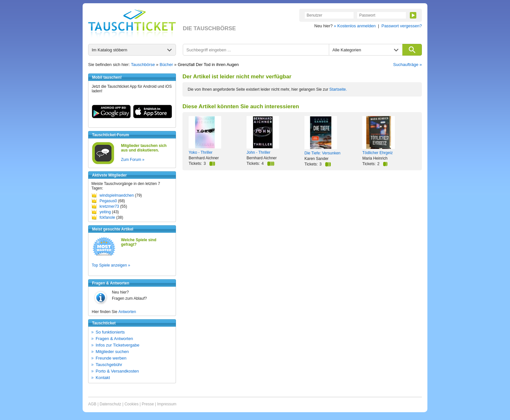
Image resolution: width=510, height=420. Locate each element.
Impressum (167, 404)
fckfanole (107, 217)
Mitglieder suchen (112, 352)
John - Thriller (258, 152)
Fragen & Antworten (114, 339)
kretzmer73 (109, 206)
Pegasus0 (108, 201)
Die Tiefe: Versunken (322, 153)
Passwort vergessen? (402, 26)
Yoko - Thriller (201, 152)
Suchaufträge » (408, 65)
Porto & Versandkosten (117, 371)
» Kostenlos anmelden (355, 26)
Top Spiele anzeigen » (111, 265)
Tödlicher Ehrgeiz (377, 153)
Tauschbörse (143, 65)
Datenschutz (110, 404)
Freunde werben (111, 358)
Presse (148, 404)
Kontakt (103, 378)
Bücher (166, 65)
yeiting (105, 212)
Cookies (132, 404)
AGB (92, 404)
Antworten (127, 312)
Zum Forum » (133, 160)
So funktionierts (110, 332)
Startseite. (338, 89)
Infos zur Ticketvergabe (117, 345)
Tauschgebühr (109, 365)
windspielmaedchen (117, 195)
